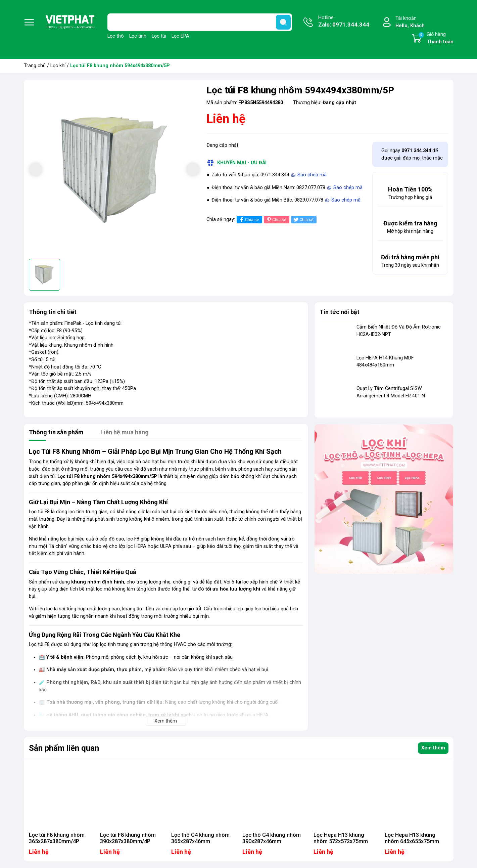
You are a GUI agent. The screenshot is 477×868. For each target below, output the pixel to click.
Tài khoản (410, 22)
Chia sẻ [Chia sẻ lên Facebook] (249, 220)
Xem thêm (433, 748)
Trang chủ (35, 66)
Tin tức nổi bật (340, 312)
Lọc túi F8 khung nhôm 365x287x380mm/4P (57, 838)
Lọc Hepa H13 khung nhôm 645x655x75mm (412, 838)
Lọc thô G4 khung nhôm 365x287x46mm (200, 838)
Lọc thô (116, 36)
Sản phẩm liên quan (64, 748)
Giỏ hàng (436, 39)
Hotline (344, 22)
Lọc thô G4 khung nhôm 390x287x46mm (272, 838)
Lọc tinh (138, 36)
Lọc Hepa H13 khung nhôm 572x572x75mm (341, 838)
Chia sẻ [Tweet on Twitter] (303, 220)
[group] (114, 170)
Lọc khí (58, 66)
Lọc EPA (180, 36)
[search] (283, 22)
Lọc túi (159, 36)
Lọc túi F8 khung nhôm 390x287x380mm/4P (128, 838)
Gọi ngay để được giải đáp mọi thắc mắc (412, 154)
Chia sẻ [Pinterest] (276, 220)
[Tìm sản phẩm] (200, 22)
